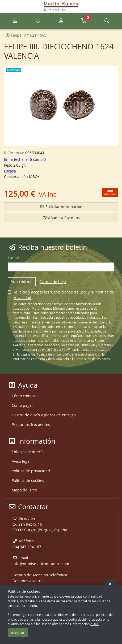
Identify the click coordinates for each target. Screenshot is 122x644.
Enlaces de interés (28, 452)
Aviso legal (21, 461)
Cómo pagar (22, 405)
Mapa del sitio (24, 490)
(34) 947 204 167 (27, 547)
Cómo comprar (25, 396)
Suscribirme (22, 282)
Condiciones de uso (68, 292)
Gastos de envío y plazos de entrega (44, 415)
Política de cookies (28, 480)
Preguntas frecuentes (31, 424)
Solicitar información (61, 207)
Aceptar (18, 633)
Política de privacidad (52, 354)
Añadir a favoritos (61, 218)
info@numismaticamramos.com (86, 350)
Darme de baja (53, 282)
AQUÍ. (95, 624)
